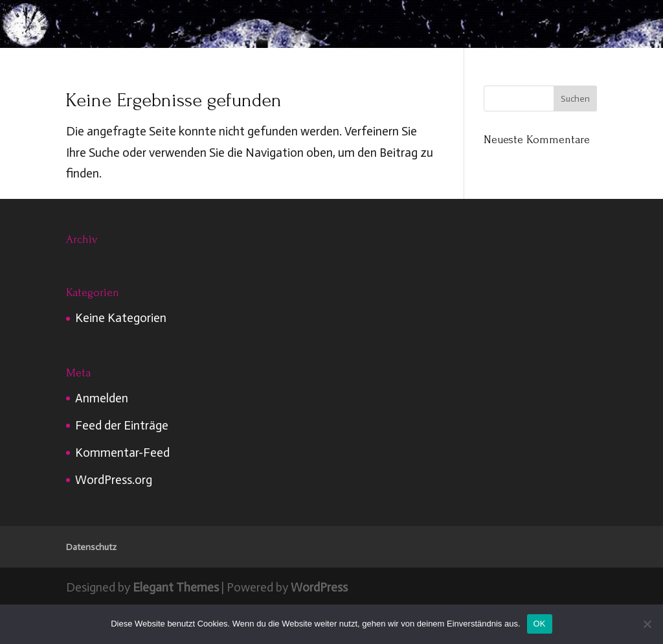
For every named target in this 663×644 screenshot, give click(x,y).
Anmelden (102, 398)
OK (540, 624)
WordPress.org (114, 480)
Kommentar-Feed (122, 453)
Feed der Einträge (122, 425)
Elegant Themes (176, 587)
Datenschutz (91, 547)
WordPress (319, 587)
